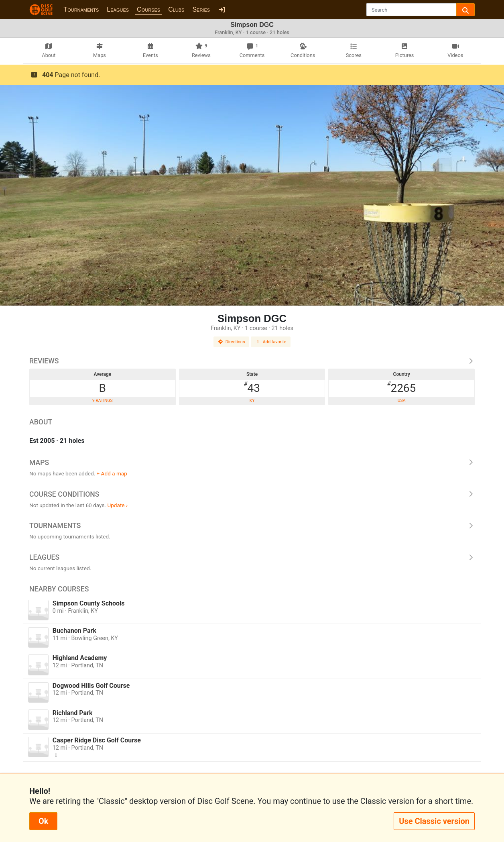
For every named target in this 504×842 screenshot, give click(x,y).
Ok (43, 821)
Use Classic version (434, 821)
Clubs (176, 9)
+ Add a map (112, 473)
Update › (117, 505)
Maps (252, 463)
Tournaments (81, 9)
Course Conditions (252, 494)
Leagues (118, 9)
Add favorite (271, 342)
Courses (148, 9)
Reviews (252, 361)
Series (201, 9)
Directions (232, 342)
